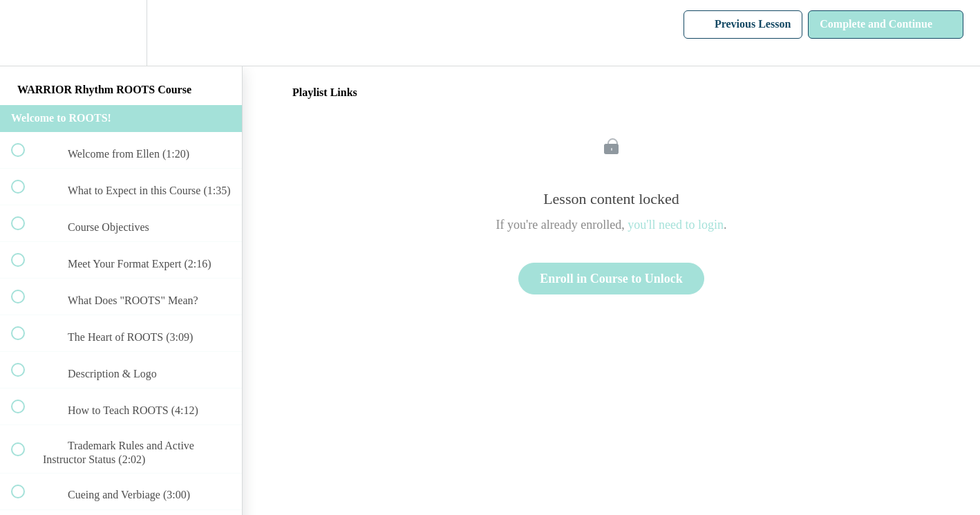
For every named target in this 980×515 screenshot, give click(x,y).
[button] (26, 33)
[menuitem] (121, 33)
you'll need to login (676, 225)
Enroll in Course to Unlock (611, 279)
